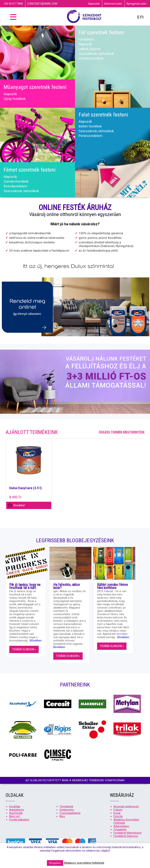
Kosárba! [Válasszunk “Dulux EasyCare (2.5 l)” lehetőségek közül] (19, 505)
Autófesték (16, 813)
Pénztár (118, 816)
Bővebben (36, 641)
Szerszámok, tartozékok (96, 54)
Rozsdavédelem (15, 186)
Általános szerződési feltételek (84, 863)
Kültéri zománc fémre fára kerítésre (112, 586)
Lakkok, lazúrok (90, 49)
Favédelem (87, 39)
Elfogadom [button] (55, 863)
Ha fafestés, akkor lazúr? (67, 586)
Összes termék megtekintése (122, 432)
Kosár (117, 813)
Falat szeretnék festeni (103, 115)
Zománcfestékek (91, 58)
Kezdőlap (15, 806)
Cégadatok (120, 829)
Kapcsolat (94, 4)
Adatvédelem (121, 826)
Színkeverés (67, 810)
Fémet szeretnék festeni (30, 170)
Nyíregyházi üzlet (136, 4)
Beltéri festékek (90, 126)
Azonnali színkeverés (126, 806)
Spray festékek (15, 99)
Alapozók (10, 94)
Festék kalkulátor (19, 820)
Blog (62, 816)
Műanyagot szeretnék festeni (35, 87)
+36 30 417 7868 (13, 4)
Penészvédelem (91, 136)
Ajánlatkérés (17, 810)
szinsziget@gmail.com (42, 4)
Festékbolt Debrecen (126, 836)
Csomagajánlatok (70, 813)
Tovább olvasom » (24, 649)
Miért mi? (15, 816)
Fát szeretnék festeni (101, 32)
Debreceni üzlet (113, 4)
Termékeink (66, 806)
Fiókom (118, 810)
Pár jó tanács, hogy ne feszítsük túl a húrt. (25, 586)
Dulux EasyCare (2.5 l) (26, 488)
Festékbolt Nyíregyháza (127, 833)
